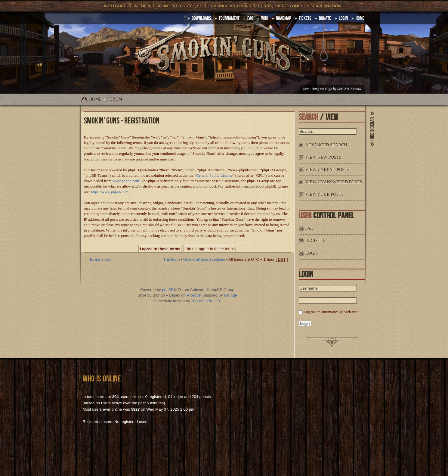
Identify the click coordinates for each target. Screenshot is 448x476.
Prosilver (194, 295)
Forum (115, 99)
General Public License (214, 175)
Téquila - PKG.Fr (206, 301)
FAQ (250, 18)
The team (172, 259)
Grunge (230, 295)
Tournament (229, 18)
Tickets (305, 18)
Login (343, 18)
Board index (100, 259)
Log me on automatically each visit (331, 312)
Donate (325, 18)
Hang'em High (322, 89)
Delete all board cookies (204, 259)
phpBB (168, 290)
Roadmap (283, 18)
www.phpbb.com (126, 181)
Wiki (265, 18)
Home (96, 99)
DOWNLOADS (201, 18)
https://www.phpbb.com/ (110, 192)
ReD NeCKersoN (349, 89)
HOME (360, 18)
